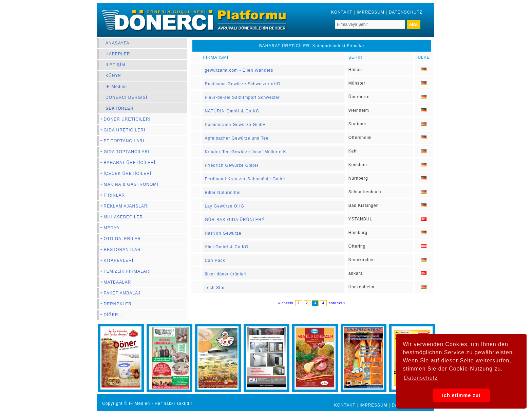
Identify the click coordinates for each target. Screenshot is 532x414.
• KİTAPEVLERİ (117, 260)
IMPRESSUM (370, 12)
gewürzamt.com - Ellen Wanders (239, 70)
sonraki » (337, 303)
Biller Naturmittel (223, 193)
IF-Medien (116, 87)
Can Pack (215, 260)
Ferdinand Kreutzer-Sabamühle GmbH (245, 179)
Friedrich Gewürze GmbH (231, 165)
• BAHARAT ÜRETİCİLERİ (128, 163)
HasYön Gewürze (223, 233)
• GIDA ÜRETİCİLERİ (123, 130)
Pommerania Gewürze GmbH (235, 125)
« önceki (286, 303)
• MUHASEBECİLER (122, 217)
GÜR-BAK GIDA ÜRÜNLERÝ (235, 220)
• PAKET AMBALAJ (120, 293)
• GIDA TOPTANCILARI (125, 152)
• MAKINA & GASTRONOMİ (129, 184)
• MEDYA (110, 228)
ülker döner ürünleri (225, 274)
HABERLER (118, 54)
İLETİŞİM (115, 65)
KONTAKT (342, 12)
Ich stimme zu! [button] (461, 395)
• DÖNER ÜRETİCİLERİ (126, 119)
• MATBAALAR (116, 282)
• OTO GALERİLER (121, 239)
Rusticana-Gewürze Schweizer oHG (242, 84)
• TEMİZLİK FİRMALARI (126, 271)
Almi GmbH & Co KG (226, 247)
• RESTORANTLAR (121, 250)
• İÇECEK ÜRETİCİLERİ (126, 174)
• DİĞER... (112, 315)
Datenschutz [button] (421, 378)
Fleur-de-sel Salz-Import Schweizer (242, 97)
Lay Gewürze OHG (224, 206)
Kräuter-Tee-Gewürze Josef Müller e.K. (246, 152)
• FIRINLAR (113, 195)
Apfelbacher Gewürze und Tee (236, 138)
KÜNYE (113, 76)
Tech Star (215, 288)
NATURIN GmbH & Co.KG (232, 111)
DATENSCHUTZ (406, 12)
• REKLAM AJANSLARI (125, 206)
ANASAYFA (117, 43)
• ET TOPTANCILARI (122, 141)
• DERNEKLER (116, 304)
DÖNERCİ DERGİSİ (126, 97)
